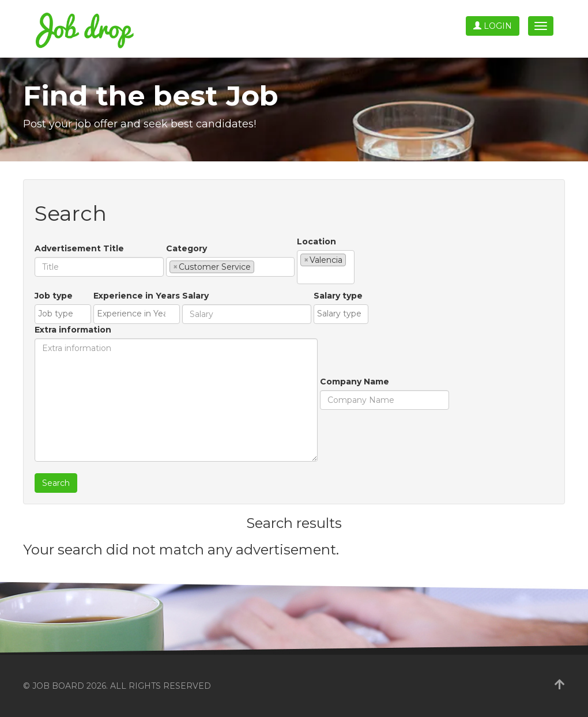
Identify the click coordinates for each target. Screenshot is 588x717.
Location (316, 241)
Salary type (338, 296)
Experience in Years (137, 296)
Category (186, 248)
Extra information (73, 330)
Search (56, 483)
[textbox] (260, 266)
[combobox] (230, 267)
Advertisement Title (79, 248)
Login (493, 26)
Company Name (355, 382)
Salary (195, 296)
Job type (54, 296)
